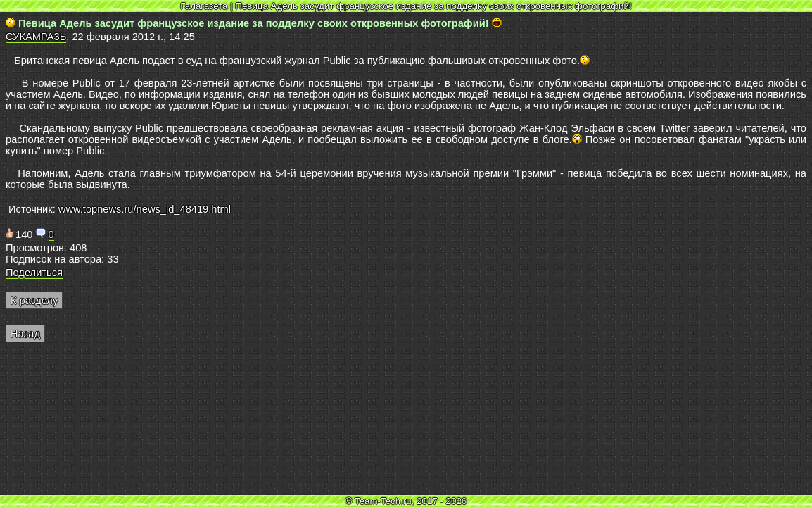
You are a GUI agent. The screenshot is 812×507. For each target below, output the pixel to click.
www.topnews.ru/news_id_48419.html (145, 209)
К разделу (34, 301)
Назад (25, 334)
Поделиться (34, 273)
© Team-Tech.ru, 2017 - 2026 (406, 501)
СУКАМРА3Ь (36, 37)
